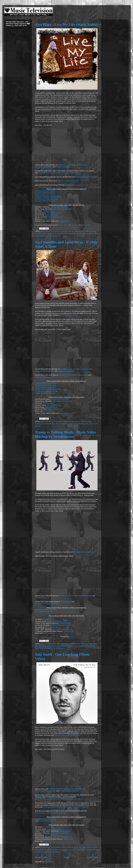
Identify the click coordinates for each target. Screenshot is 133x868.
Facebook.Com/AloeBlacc (78, 165)
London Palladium (67, 847)
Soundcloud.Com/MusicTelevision (47, 199)
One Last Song (69, 850)
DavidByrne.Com (65, 596)
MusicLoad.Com (49, 219)
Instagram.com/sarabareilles (45, 371)
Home (67, 857)
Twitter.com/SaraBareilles (66, 371)
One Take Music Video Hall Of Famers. (68, 735)
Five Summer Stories (42, 234)
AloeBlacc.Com (63, 165)
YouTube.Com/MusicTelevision (45, 193)
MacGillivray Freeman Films (67, 234)
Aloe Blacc (56, 231)
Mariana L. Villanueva (63, 225)
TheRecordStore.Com (55, 217)
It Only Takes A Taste (60, 421)
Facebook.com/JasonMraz (79, 375)
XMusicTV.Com (64, 221)
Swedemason (52, 646)
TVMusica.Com (68, 631)
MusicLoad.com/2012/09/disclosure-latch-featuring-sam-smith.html (66, 807)
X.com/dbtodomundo (42, 598)
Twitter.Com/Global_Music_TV (45, 821)
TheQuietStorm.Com (54, 213)
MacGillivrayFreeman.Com (73, 185)
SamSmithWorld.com (56, 789)
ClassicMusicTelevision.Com (62, 209)
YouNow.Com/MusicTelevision (45, 201)
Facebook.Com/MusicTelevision (46, 191)
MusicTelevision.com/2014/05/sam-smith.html (50, 813)
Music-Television (41, 236)
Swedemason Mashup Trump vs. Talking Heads (73, 646)
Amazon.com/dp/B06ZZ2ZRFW (68, 181)
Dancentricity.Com (51, 215)
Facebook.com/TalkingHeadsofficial (47, 604)
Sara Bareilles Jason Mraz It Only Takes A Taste (58, 424)
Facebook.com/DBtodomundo (81, 596)
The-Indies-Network (81, 424)
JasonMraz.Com (64, 375)
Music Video (94, 234)
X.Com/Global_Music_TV (43, 612)
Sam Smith (94, 850)
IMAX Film (53, 234)
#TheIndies (57, 644)
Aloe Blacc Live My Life (69, 231)
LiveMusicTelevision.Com (59, 207)
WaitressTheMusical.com (69, 315)
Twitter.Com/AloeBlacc (63, 167)
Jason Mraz (72, 421)
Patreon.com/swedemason (84, 552)
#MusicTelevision (46, 231)
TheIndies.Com (48, 211)
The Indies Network (86, 225)
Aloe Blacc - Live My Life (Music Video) (66, 25)
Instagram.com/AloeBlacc (44, 167)
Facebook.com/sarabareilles (83, 369)
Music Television (75, 225)
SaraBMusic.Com (66, 369)
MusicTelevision (57, 850)
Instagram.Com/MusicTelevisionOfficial (48, 197)
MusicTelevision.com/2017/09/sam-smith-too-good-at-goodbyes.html (58, 799)
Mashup (73, 644)
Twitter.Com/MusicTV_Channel (45, 195)
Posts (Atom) (49, 862)
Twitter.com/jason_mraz (43, 377)
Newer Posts (41, 857)
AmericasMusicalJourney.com (86, 177)
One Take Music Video (82, 850)
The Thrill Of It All (41, 852)
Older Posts (93, 857)
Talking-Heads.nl (66, 602)
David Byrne (65, 644)
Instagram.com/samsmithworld (45, 791)
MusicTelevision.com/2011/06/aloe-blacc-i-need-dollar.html (59, 173)
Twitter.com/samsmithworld (69, 791)
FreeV (71, 637)
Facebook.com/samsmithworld (74, 789)
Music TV (89, 847)
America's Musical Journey (86, 231)
